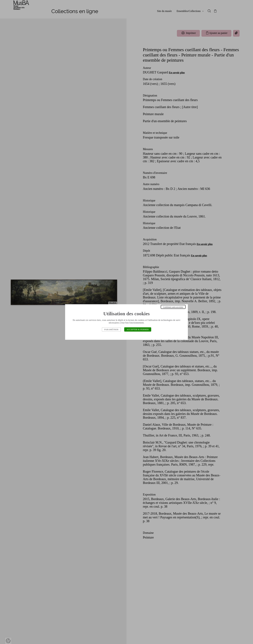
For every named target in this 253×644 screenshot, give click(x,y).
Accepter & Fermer (138, 329)
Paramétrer (111, 329)
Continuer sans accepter (173, 307)
